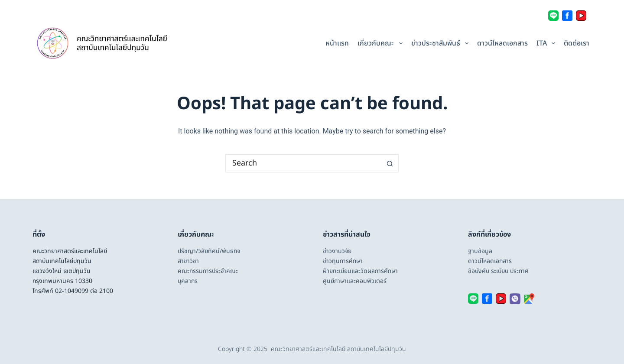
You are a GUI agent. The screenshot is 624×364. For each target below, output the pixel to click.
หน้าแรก (337, 43)
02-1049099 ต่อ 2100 (84, 291)
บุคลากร (188, 281)
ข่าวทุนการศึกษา (343, 261)
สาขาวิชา (188, 261)
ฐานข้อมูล (480, 251)
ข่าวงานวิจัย (337, 251)
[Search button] (390, 163)
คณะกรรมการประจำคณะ (208, 271)
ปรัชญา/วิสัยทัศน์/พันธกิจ (209, 251)
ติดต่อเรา (577, 43)
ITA (547, 43)
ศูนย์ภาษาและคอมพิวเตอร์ (355, 281)
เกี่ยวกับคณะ (381, 43)
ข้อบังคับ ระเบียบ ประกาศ (498, 271)
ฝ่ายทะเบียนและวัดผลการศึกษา (360, 271)
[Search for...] (303, 163)
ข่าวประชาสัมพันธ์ (441, 43)
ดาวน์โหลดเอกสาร (502, 43)
